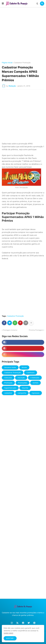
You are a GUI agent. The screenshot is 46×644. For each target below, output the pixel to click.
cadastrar (8, 393)
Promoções (23, 383)
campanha (22, 393)
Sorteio (35, 383)
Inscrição (21, 378)
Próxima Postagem (36, 330)
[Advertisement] (23, 35)
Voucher (25, 388)
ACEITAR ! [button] (10, 638)
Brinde (24, 367)
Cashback (31, 373)
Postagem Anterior (10, 330)
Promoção (8, 383)
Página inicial (7, 63)
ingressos (36, 393)
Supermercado (10, 388)
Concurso (8, 378)
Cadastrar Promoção (22, 63)
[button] (3, 4)
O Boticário (35, 378)
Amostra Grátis (10, 367)
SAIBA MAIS (8, 633)
